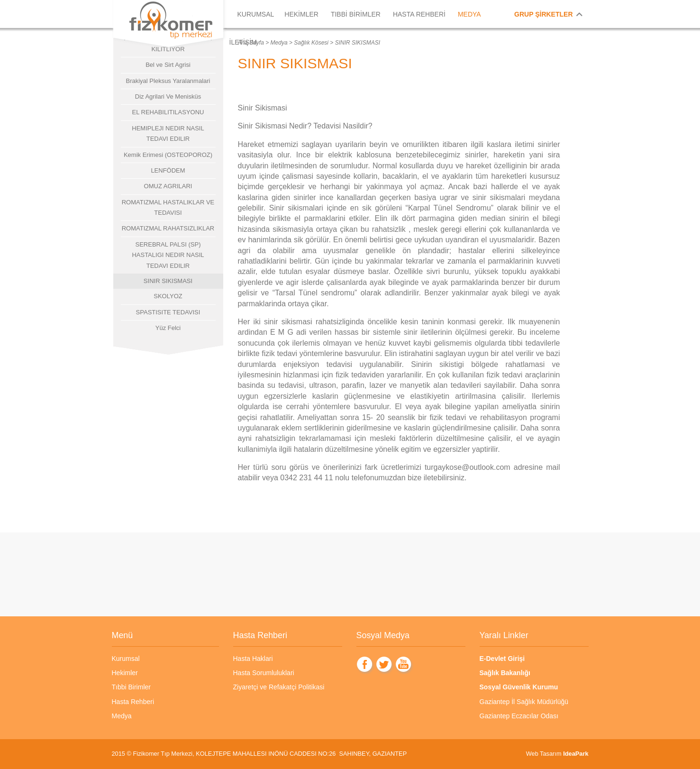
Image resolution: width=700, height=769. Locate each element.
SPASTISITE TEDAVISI (168, 312)
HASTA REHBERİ (419, 14)
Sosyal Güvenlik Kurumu (519, 687)
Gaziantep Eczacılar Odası (519, 716)
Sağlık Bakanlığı (505, 673)
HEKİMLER (301, 14)
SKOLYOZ (168, 296)
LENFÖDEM (168, 170)
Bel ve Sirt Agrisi (168, 65)
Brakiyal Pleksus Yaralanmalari (168, 81)
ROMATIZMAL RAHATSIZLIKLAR (168, 228)
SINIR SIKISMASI (168, 281)
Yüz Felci (168, 328)
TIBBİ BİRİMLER (356, 14)
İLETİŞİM (243, 42)
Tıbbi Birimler (131, 687)
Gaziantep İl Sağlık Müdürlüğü (524, 702)
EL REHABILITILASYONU (168, 112)
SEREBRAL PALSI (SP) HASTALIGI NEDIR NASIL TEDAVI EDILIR (168, 255)
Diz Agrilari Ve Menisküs (168, 96)
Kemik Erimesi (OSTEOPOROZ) (168, 155)
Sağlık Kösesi (311, 43)
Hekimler (125, 673)
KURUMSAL (256, 14)
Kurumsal (126, 659)
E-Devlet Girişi (502, 659)
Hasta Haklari (253, 659)
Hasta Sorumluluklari (264, 673)
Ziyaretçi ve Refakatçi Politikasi (279, 687)
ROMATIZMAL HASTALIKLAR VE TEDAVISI (168, 207)
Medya (279, 43)
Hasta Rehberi (133, 702)
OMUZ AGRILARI (168, 186)
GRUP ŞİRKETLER (543, 14)
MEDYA (469, 14)
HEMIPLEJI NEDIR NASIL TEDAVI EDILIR (168, 133)
